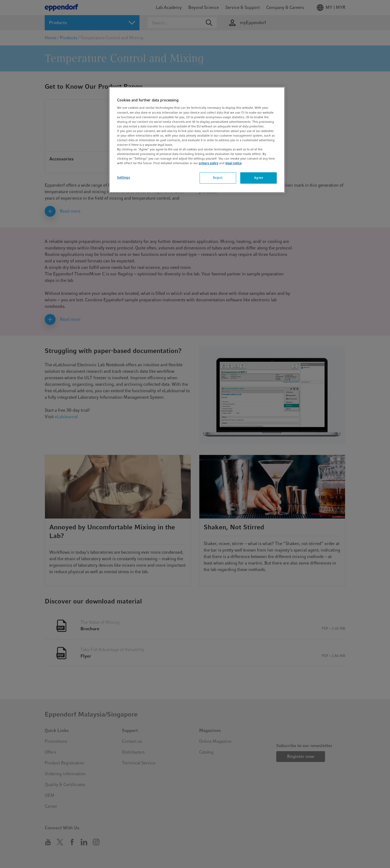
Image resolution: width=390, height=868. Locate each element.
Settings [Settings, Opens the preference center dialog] (123, 177)
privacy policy (209, 163)
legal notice (233, 163)
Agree (259, 178)
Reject (218, 178)
